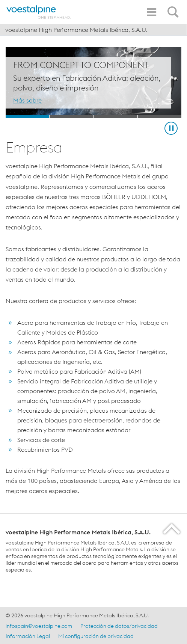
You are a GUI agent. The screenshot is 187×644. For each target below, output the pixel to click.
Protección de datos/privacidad (119, 626)
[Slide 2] (71, 117)
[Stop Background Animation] (171, 128)
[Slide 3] (116, 117)
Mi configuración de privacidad (96, 636)
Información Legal (28, 636)
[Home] (39, 12)
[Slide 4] (160, 117)
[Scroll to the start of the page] (172, 529)
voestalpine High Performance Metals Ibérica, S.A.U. (76, 30)
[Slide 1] (27, 117)
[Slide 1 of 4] (93, 82)
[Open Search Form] (174, 8)
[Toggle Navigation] (151, 12)
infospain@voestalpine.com (39, 626)
